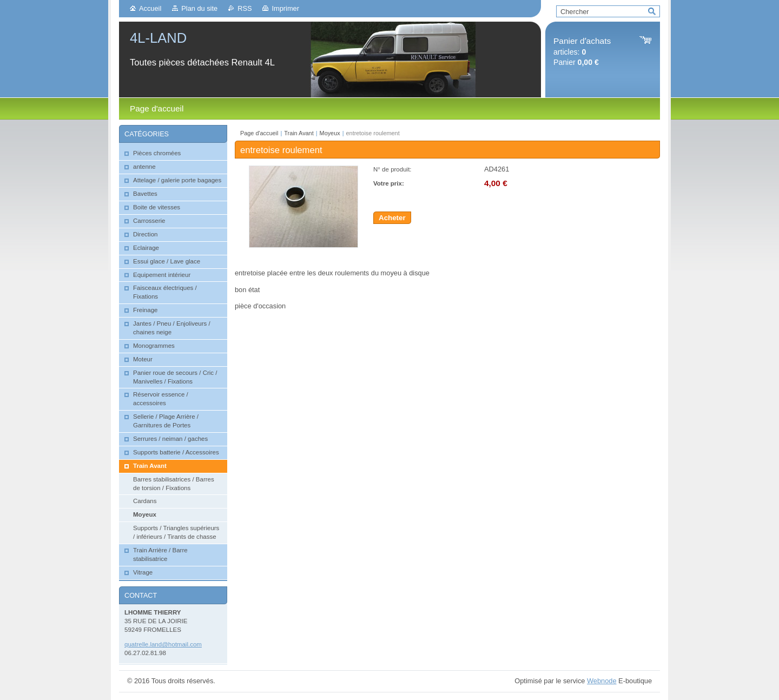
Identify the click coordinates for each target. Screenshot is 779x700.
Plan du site (199, 8)
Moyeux (330, 133)
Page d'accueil (259, 133)
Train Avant (299, 133)
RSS (245, 8)
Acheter (392, 218)
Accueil (150, 8)
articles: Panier (582, 52)
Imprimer (285, 8)
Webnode (602, 681)
